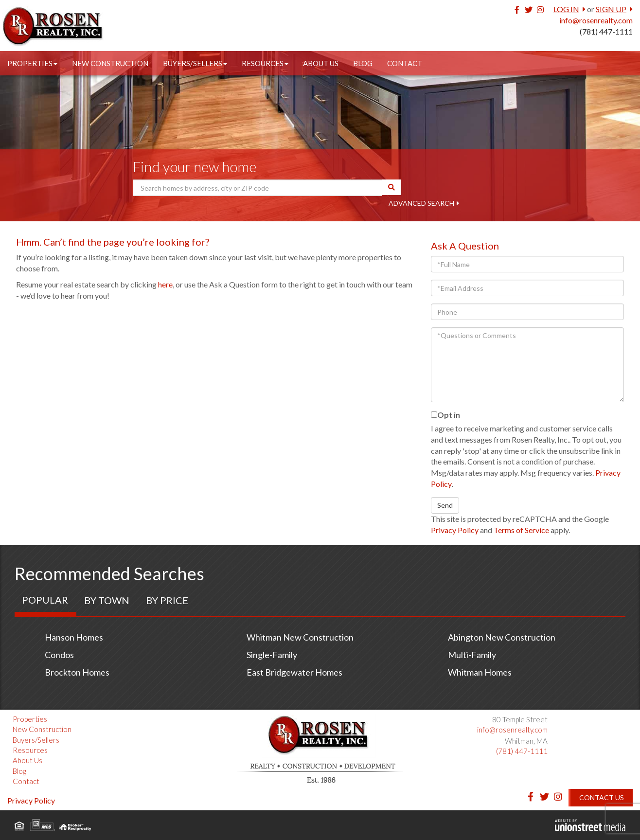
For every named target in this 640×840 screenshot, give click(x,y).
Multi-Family (472, 655)
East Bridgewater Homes (294, 672)
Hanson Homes (74, 637)
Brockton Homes (77, 672)
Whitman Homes (480, 672)
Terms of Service (521, 530)
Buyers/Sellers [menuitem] (195, 63)
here (165, 284)
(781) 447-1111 (606, 31)
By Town (107, 600)
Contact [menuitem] (405, 63)
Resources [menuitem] (265, 63)
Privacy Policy (455, 530)
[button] (391, 187)
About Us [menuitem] (321, 63)
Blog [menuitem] (363, 63)
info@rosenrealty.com (596, 20)
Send (445, 505)
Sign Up (611, 9)
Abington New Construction (502, 637)
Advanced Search (421, 203)
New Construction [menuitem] (110, 63)
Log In (566, 9)
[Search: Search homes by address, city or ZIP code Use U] (258, 188)
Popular (45, 600)
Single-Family (272, 655)
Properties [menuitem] (32, 63)
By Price (167, 600)
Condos (59, 655)
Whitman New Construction (300, 637)
